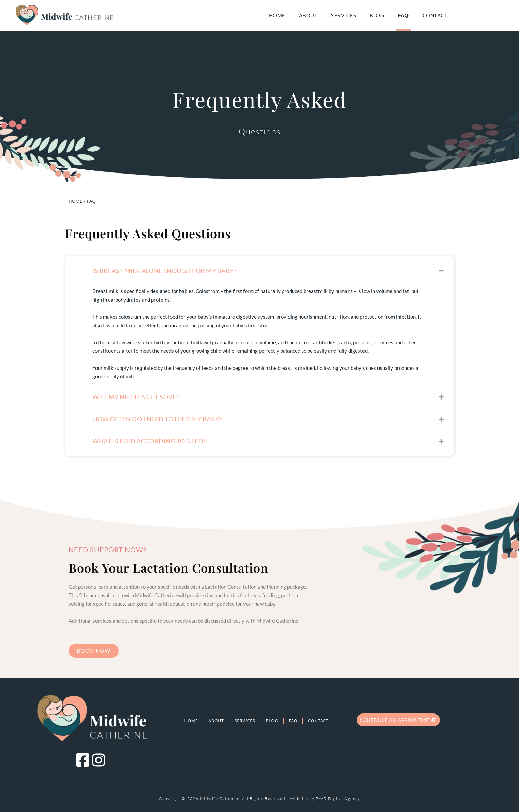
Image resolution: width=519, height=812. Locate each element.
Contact (435, 15)
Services (344, 15)
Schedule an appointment (398, 720)
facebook (493, 15)
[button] (259, 271)
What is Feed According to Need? (149, 441)
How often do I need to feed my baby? (157, 419)
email (475, 15)
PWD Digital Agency (338, 799)
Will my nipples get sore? (136, 397)
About (308, 15)
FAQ (403, 15)
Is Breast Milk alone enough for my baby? (164, 271)
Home (277, 15)
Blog (377, 15)
